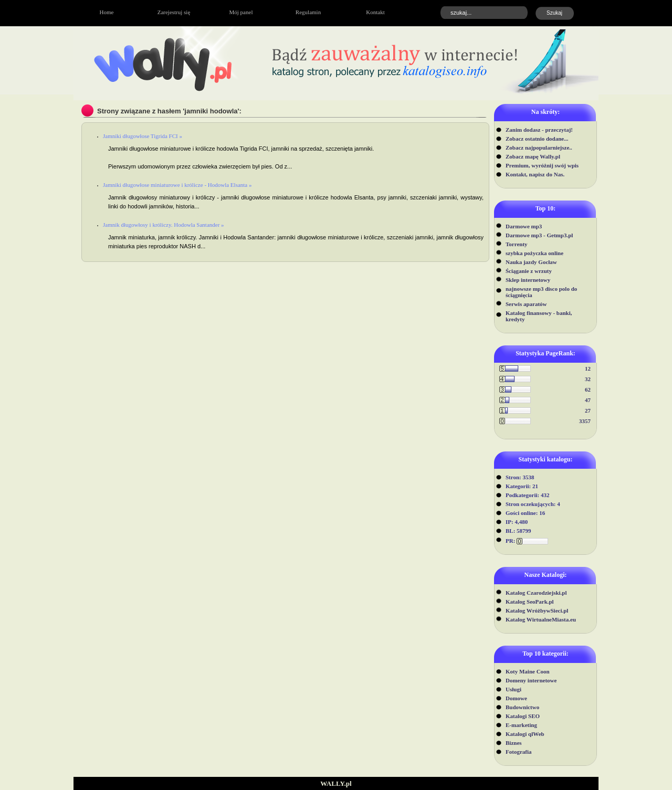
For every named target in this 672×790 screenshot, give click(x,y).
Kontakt (375, 12)
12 (588, 368)
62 (588, 389)
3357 (585, 421)
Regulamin (308, 12)
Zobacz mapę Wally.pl (533, 156)
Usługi (513, 689)
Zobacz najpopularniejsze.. (539, 148)
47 (588, 400)
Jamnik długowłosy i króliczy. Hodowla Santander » (164, 225)
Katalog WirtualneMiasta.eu (541, 619)
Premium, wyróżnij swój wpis (542, 165)
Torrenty (517, 244)
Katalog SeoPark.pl (530, 602)
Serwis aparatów (526, 304)
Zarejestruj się (174, 12)
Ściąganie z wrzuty (529, 271)
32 (588, 379)
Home (107, 12)
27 (588, 410)
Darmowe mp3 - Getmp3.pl (539, 235)
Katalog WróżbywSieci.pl (537, 610)
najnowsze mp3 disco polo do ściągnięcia (541, 292)
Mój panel (241, 12)
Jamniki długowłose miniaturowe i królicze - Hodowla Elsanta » (177, 185)
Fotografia (518, 752)
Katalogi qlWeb (525, 734)
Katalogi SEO (523, 716)
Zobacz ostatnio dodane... (537, 139)
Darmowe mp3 (524, 226)
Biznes (514, 743)
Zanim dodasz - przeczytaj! (539, 130)
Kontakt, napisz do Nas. (535, 174)
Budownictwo (522, 707)
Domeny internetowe (531, 680)
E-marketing (521, 725)
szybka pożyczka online (534, 253)
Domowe (516, 698)
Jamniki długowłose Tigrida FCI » (143, 136)
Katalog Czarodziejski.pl (536, 593)
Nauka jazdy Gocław (531, 262)
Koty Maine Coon (528, 671)
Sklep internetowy (528, 280)
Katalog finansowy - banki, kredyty (539, 316)
